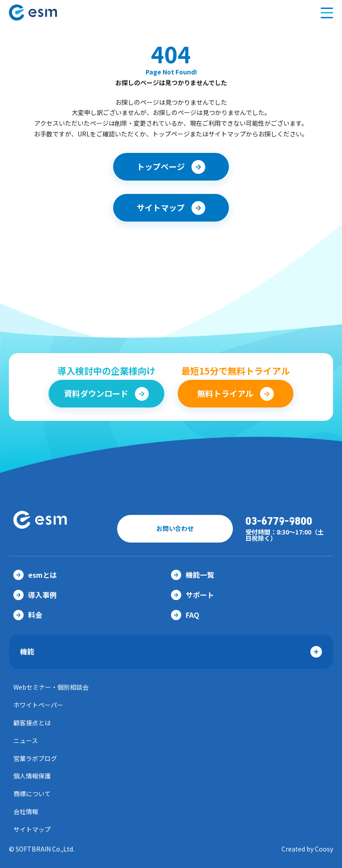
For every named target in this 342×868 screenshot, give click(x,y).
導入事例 (35, 595)
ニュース (26, 740)
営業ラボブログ (35, 758)
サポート (193, 595)
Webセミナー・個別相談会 (51, 687)
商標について (32, 794)
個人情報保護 (32, 776)
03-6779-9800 (279, 521)
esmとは (35, 575)
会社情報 (26, 811)
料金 (28, 615)
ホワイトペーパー (38, 705)
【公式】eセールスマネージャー (50, 12)
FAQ (185, 615)
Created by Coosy (307, 849)
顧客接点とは (32, 723)
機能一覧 (193, 575)
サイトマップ (32, 829)
